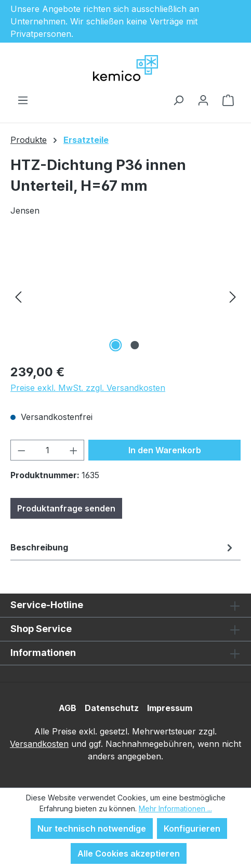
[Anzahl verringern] (21, 450)
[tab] (123, 547)
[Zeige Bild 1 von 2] (116, 345)
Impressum (170, 708)
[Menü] (23, 100)
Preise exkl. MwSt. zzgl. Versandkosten (88, 388)
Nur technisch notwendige (92, 828)
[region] (125, 296)
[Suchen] (178, 100)
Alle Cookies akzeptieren (129, 853)
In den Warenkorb (165, 450)
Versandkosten (39, 744)
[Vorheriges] (18, 296)
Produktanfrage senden (66, 508)
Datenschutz (112, 708)
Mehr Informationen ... (175, 808)
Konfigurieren (192, 828)
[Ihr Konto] (203, 100)
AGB (68, 708)
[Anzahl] (48, 450)
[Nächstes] (233, 296)
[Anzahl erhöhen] (74, 450)
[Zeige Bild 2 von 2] (135, 345)
